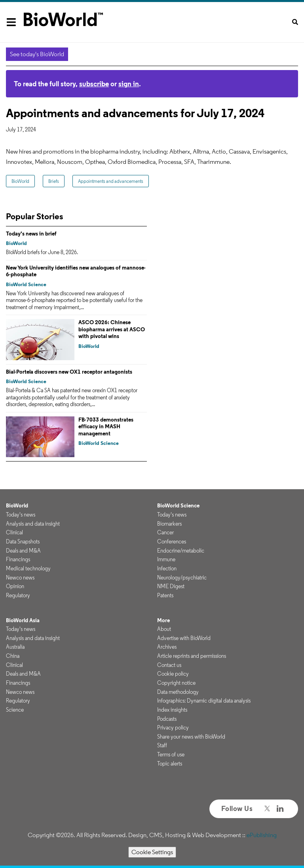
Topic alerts (170, 764)
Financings (18, 559)
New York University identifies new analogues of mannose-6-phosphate (76, 271)
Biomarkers (169, 524)
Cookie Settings (152, 852)
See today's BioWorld (37, 54)
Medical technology (28, 568)
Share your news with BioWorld (191, 737)
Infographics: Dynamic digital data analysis (204, 701)
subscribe (94, 84)
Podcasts (167, 719)
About (164, 629)
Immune (166, 559)
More (163, 620)
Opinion (15, 586)
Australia (15, 647)
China (13, 656)
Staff (162, 745)
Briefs (54, 181)
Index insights (172, 710)
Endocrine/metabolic (181, 551)
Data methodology (178, 692)
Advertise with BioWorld (184, 638)
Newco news (20, 577)
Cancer (165, 532)
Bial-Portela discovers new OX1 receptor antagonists (69, 372)
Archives (167, 647)
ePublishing (262, 835)
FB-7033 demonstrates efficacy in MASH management (106, 426)
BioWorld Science (26, 284)
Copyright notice (176, 683)
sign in (129, 84)
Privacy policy (173, 727)
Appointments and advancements (111, 181)
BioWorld (20, 181)
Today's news (21, 515)
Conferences (172, 541)
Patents (165, 595)
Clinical (14, 532)
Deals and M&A (23, 551)
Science (15, 710)
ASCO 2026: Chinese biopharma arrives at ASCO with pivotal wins (112, 329)
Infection (167, 568)
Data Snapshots (23, 541)
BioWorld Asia (23, 620)
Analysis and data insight (33, 524)
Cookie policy (173, 674)
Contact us (169, 665)
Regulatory (18, 595)
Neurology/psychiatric (182, 577)
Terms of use (171, 754)
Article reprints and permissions (192, 656)
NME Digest (171, 586)
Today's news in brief (31, 234)
